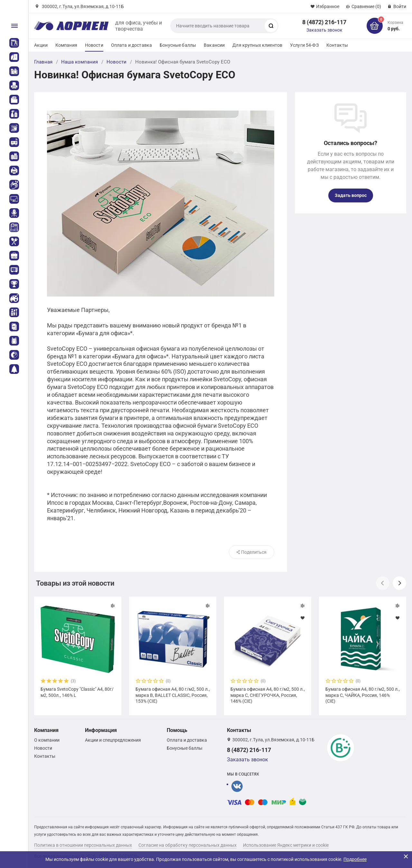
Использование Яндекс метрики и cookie (286, 845)
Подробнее (355, 859)
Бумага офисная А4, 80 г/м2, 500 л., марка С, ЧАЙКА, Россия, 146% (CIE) (363, 695)
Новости (94, 45)
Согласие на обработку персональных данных (187, 845)
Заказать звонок (324, 30)
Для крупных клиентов (257, 45)
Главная (43, 62)
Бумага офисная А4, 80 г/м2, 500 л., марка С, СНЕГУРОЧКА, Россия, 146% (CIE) (268, 695)
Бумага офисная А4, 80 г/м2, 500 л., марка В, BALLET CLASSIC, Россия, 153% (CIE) (173, 695)
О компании (47, 740)
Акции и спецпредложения (113, 740)
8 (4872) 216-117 (324, 22)
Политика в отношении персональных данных (83, 845)
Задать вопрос (351, 195)
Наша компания (80, 62)
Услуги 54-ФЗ (304, 45)
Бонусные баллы (178, 45)
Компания (66, 45)
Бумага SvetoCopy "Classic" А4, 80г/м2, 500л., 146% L (77, 692)
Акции (41, 45)
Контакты (337, 45)
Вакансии (214, 45)
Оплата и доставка (131, 45)
